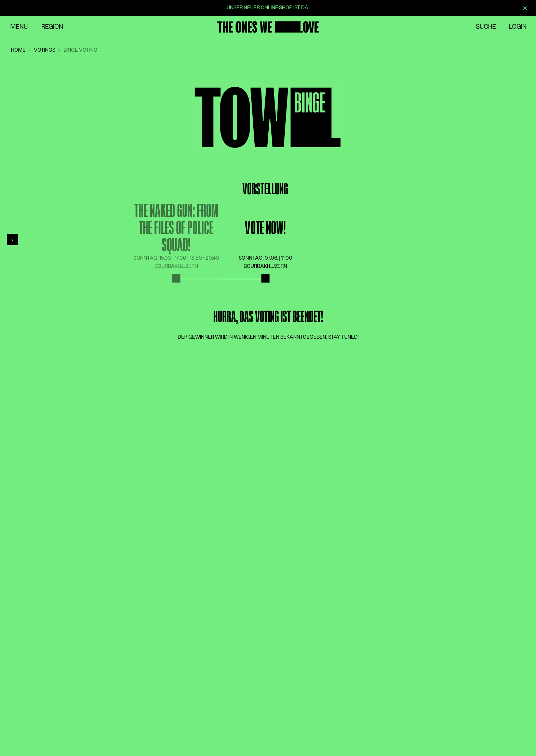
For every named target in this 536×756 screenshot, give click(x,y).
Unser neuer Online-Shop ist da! (268, 8)
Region (52, 27)
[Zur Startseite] (268, 27)
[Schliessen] (525, 8)
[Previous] (13, 240)
